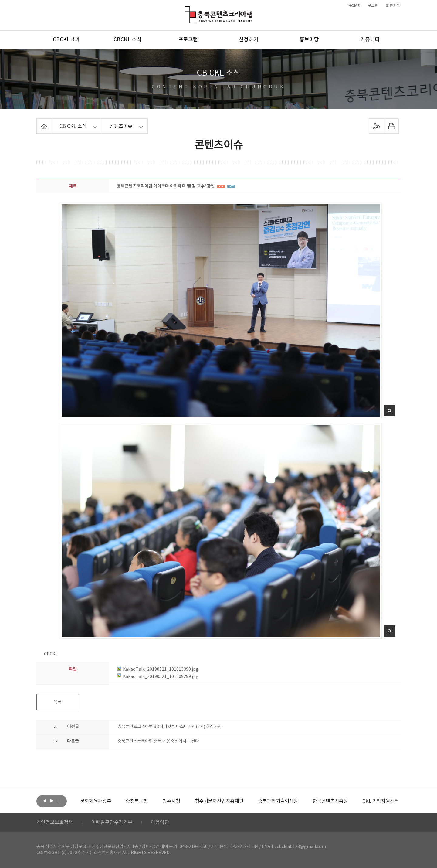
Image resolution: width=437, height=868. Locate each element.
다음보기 (52, 801)
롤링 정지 (59, 801)
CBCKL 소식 (127, 40)
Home (38, 122)
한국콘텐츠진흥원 (330, 801)
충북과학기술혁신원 (278, 801)
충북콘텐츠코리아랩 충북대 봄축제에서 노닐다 (158, 741)
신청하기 (249, 40)
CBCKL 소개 (67, 40)
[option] (96, 801)
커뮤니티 (370, 40)
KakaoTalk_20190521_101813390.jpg (158, 669)
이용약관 (160, 822)
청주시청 (171, 801)
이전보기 (45, 801)
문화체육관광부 (96, 801)
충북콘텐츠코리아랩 (186, 10)
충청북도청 (137, 801)
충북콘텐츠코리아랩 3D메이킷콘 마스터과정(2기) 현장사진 (170, 727)
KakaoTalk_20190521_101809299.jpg (158, 677)
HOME (354, 6)
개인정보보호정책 (55, 822)
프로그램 (188, 40)
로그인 (373, 6)
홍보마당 (309, 40)
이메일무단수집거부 (112, 822)
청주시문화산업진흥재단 (219, 801)
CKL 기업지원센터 (381, 801)
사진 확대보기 (390, 411)
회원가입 (393, 6)
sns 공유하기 (376, 126)
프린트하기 (391, 126)
